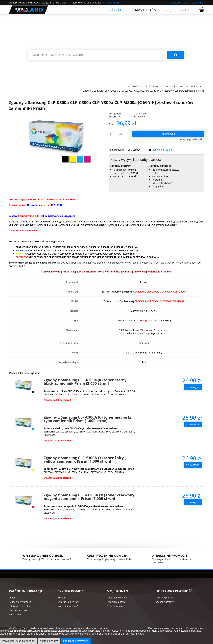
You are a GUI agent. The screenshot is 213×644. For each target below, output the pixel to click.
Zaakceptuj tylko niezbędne (18, 641)
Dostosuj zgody (49, 641)
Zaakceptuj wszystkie (76, 641)
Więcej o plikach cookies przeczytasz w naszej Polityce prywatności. (37, 637)
